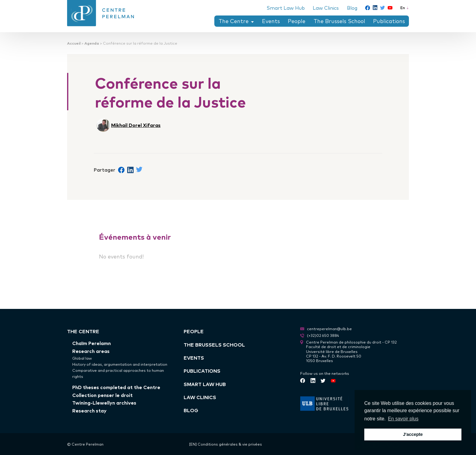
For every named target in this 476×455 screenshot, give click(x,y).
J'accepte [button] (413, 434)
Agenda (92, 43)
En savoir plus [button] (403, 419)
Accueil (74, 43)
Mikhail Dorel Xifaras (136, 125)
